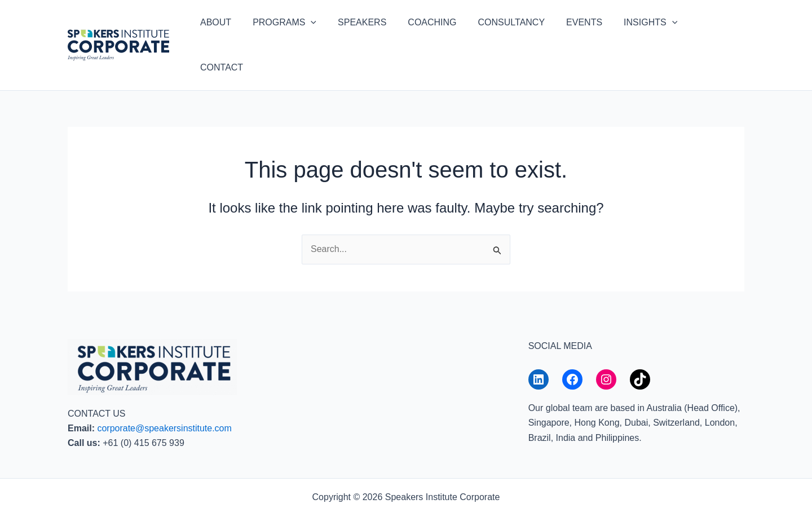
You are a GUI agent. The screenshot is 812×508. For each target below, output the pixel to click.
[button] (325, 26)
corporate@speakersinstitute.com (164, 390)
